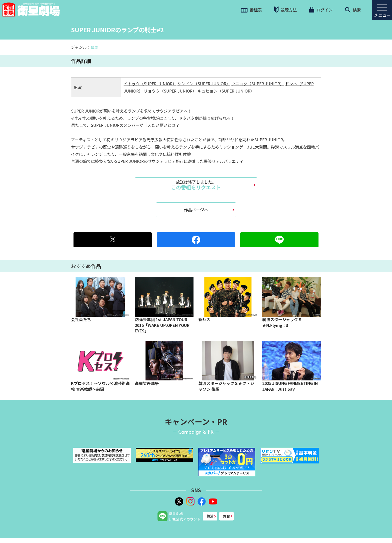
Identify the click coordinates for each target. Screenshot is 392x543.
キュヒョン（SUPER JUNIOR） (226, 91)
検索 (353, 10)
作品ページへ (196, 210)
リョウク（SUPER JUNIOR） (170, 91)
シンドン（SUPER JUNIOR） (204, 84)
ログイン (321, 10)
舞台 (226, 516)
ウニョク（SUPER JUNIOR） (258, 84)
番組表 (251, 10)
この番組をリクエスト (196, 185)
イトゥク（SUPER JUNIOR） (150, 84)
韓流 (94, 47)
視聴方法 (285, 10)
